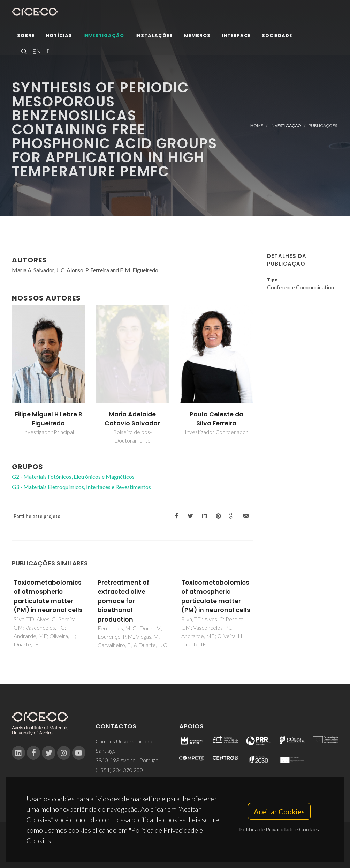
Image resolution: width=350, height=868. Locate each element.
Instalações (154, 36)
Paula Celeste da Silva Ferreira (216, 419)
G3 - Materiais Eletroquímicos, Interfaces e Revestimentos (81, 487)
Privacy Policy (174, 849)
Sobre (26, 36)
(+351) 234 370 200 (119, 770)
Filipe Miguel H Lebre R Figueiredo (49, 419)
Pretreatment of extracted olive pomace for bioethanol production (123, 601)
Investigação (104, 36)
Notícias (59, 36)
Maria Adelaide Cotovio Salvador (132, 419)
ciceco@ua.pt (112, 779)
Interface (236, 36)
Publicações (323, 125)
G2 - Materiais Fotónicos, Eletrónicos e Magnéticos (73, 477)
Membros (197, 36)
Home (257, 125)
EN (36, 52)
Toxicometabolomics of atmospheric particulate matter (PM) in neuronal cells (48, 596)
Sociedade (277, 36)
